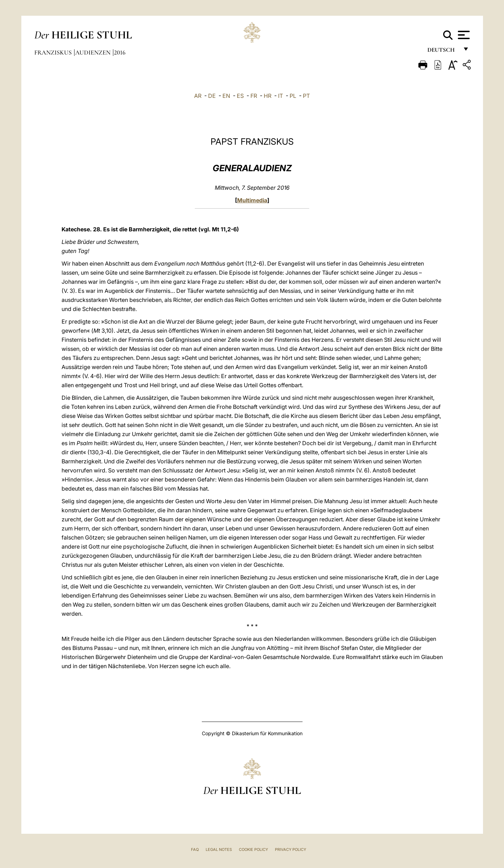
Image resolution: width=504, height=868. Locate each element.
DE (212, 96)
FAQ (195, 849)
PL (293, 96)
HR (268, 96)
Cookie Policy (253, 849)
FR (254, 96)
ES (240, 96)
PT (306, 96)
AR (198, 96)
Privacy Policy (290, 849)
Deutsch (443, 52)
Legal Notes (219, 849)
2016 (120, 52)
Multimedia (252, 200)
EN (226, 96)
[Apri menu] (463, 35)
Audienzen (94, 52)
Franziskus (54, 52)
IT (281, 96)
